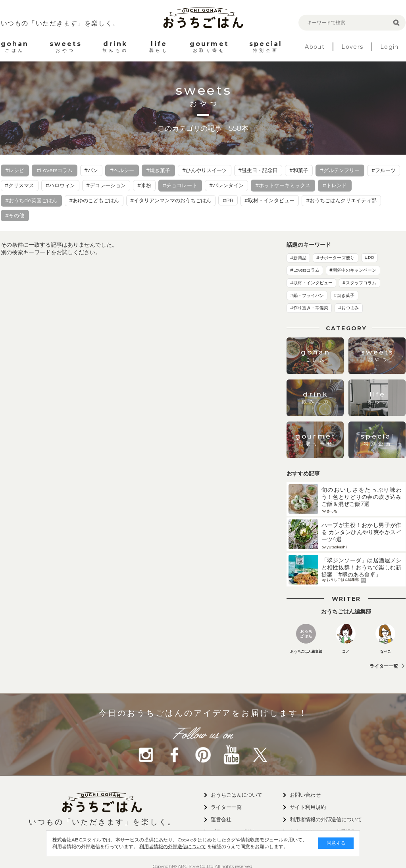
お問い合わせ (305, 795)
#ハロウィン (60, 185)
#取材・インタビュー (269, 200)
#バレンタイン (226, 185)
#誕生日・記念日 (258, 170)
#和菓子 (299, 170)
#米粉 (144, 185)
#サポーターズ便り (335, 258)
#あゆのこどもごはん (94, 200)
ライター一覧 (384, 666)
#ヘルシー (122, 170)
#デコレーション (106, 185)
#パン (91, 170)
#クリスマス (19, 185)
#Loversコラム (55, 170)
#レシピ (15, 170)
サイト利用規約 (308, 807)
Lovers (352, 47)
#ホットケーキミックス (283, 185)
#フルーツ (384, 170)
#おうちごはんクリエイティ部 (341, 200)
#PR (228, 200)
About (315, 47)
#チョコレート (180, 185)
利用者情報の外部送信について (166, 846)
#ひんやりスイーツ (205, 170)
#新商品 (298, 258)
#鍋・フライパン (307, 295)
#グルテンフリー (340, 170)
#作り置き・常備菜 (309, 308)
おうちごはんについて (237, 795)
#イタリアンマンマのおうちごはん (171, 200)
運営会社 (221, 819)
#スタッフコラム (359, 283)
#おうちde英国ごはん (31, 200)
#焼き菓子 (158, 170)
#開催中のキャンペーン (353, 270)
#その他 (15, 215)
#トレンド (335, 185)
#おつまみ (348, 308)
